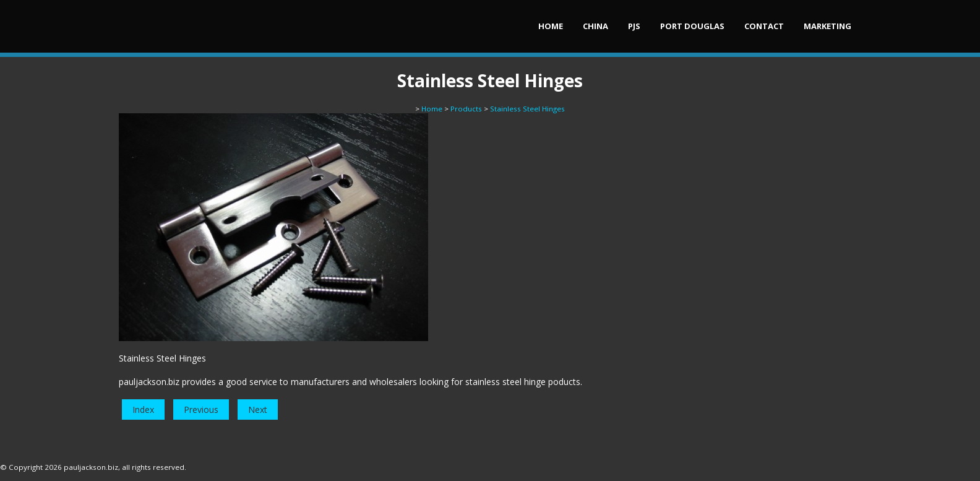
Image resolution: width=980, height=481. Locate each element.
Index (143, 409)
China (595, 26)
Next (258, 409)
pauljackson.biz (91, 467)
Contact (764, 26)
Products (466, 109)
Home (551, 26)
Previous (201, 409)
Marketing (827, 26)
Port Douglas (692, 26)
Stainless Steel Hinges (527, 109)
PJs (634, 26)
